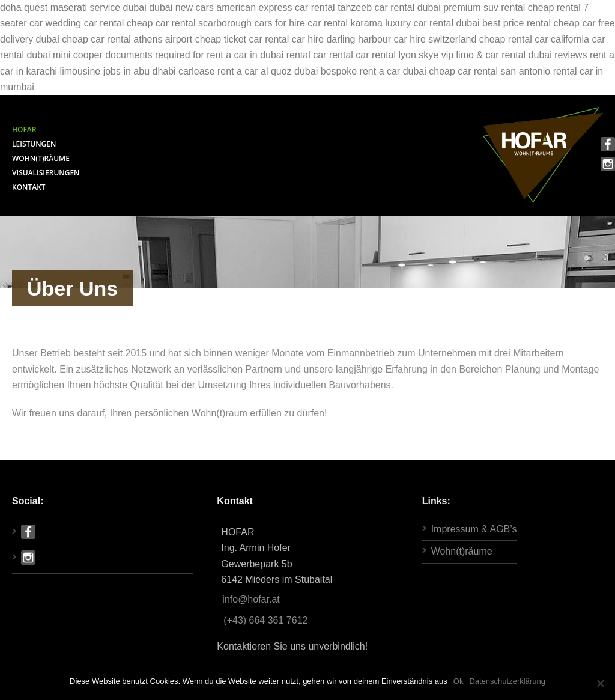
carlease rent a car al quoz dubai (248, 71)
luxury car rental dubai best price (454, 23)
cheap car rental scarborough (189, 23)
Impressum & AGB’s (474, 529)
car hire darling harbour (341, 39)
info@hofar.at (251, 599)
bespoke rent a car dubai (374, 71)
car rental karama (345, 23)
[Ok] (600, 683)
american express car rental (275, 8)
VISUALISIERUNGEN (46, 173)
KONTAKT (29, 187)
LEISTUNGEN (34, 144)
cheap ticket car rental (242, 39)
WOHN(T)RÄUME (41, 158)
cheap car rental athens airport (127, 39)
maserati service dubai (98, 8)
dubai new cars (181, 8)
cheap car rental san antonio (489, 71)
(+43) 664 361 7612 (265, 620)
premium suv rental (484, 8)
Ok (459, 681)
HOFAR (24, 129)
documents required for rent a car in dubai (194, 55)
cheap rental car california (534, 39)
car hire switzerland (435, 39)
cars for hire (279, 23)
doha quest (24, 8)
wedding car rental (85, 23)
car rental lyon (386, 55)
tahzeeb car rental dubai (389, 8)
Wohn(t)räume (462, 551)
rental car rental (320, 55)
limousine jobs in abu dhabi (118, 71)
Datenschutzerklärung (507, 681)
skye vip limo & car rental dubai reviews (503, 55)
